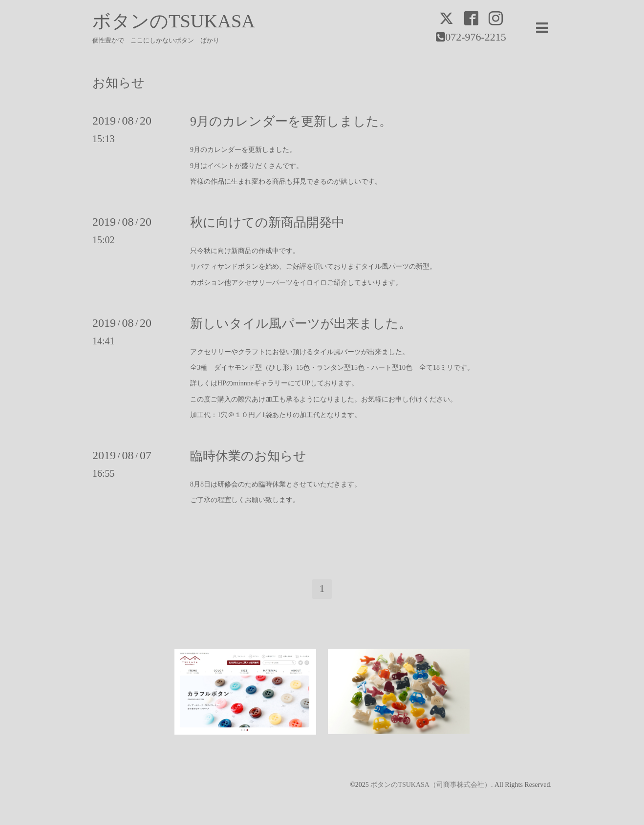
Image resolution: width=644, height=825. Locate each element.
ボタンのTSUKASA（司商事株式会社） (431, 785)
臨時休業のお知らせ (248, 456)
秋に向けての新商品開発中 (267, 222)
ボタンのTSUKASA (174, 21)
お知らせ (118, 83)
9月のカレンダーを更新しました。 (291, 121)
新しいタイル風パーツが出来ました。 (301, 324)
